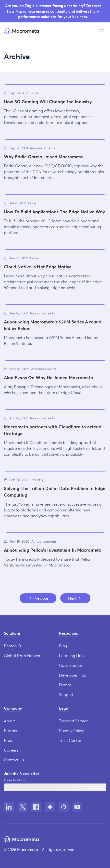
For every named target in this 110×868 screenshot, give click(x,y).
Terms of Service (74, 721)
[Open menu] (101, 31)
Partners (12, 731)
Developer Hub (73, 675)
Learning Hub (71, 656)
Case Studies (71, 665)
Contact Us (14, 760)
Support (66, 694)
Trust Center (70, 740)
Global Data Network (23, 656)
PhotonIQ (12, 646)
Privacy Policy (71, 731)
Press (9, 740)
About (9, 721)
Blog (63, 646)
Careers (11, 750)
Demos (65, 685)
